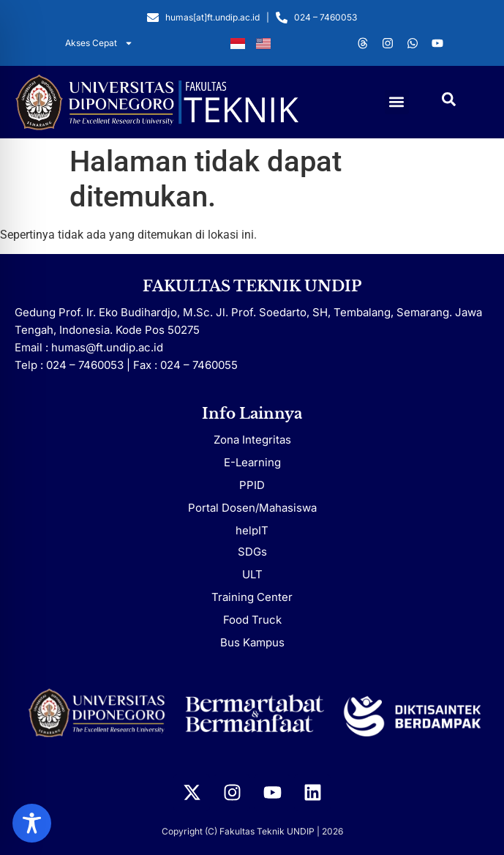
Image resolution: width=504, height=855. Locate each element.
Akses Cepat (99, 43)
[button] (397, 102)
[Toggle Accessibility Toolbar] (32, 823)
